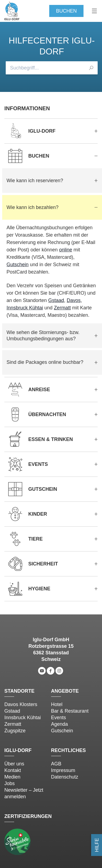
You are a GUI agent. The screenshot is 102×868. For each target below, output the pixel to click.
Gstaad (56, 300)
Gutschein (18, 265)
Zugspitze (15, 731)
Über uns (14, 764)
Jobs (10, 783)
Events (59, 718)
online (66, 250)
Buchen (66, 11)
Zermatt (62, 308)
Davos (74, 300)
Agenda (60, 724)
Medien (12, 777)
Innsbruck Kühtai (25, 308)
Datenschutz (65, 777)
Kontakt (13, 770)
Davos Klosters (21, 704)
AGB (56, 764)
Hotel (57, 704)
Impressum (63, 770)
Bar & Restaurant (70, 711)
